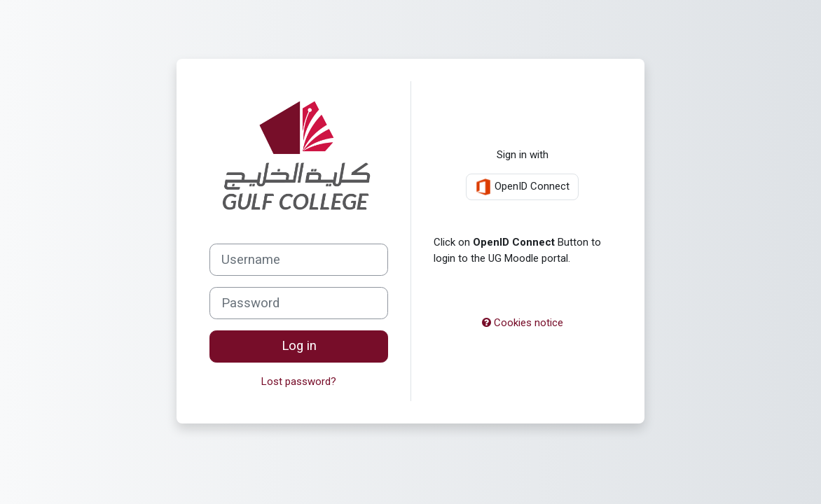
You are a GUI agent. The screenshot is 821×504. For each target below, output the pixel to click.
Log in (299, 346)
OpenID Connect (522, 187)
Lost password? (299, 381)
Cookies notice (523, 323)
